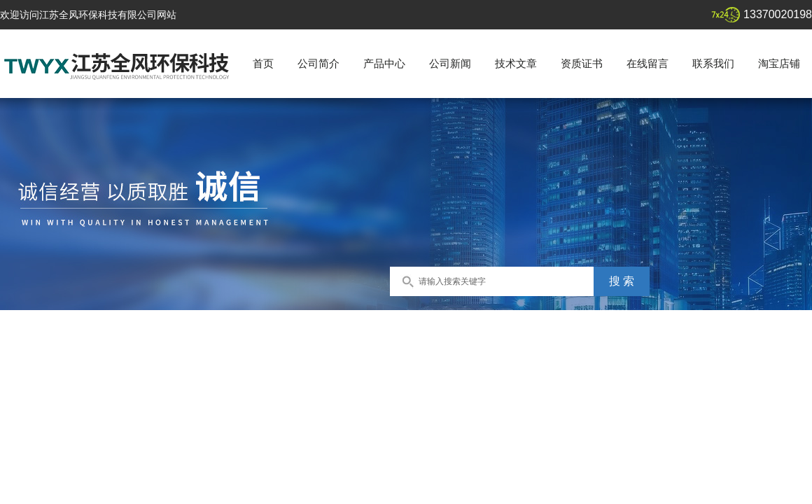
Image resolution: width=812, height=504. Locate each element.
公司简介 (318, 63)
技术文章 (516, 63)
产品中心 (384, 63)
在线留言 (647, 63)
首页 (263, 63)
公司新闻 (450, 63)
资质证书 (582, 63)
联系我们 (713, 63)
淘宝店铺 (779, 63)
